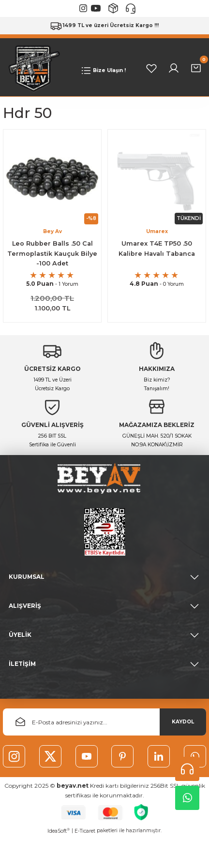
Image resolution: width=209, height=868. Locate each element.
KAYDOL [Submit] (183, 723)
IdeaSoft (59, 833)
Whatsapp (187, 798)
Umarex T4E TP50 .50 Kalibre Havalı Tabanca (157, 249)
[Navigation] (103, 71)
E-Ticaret (85, 833)
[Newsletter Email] (104, 723)
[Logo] (32, 68)
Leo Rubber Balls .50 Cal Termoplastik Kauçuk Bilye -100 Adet (52, 254)
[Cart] (196, 69)
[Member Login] (174, 69)
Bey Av (52, 232)
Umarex (157, 232)
